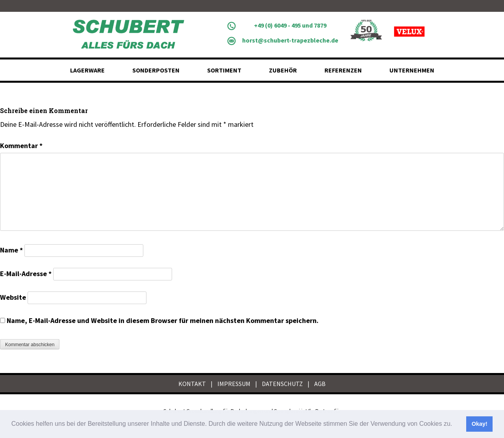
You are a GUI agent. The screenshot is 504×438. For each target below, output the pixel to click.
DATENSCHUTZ (282, 384)
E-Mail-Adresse (26, 274)
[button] (455, 425)
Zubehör (283, 70)
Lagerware (87, 70)
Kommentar (21, 146)
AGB (320, 384)
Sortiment (224, 70)
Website (13, 297)
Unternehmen (412, 70)
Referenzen (343, 70)
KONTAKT (192, 384)
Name (11, 250)
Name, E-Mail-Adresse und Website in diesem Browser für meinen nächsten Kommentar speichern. (163, 320)
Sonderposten (156, 70)
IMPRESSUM (234, 384)
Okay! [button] (480, 424)
